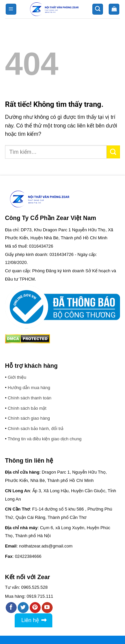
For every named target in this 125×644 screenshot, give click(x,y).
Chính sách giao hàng (29, 418)
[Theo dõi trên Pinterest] (35, 608)
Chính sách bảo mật (27, 408)
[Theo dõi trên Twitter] (23, 608)
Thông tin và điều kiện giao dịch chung (45, 439)
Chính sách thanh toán (29, 398)
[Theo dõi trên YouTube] (47, 608)
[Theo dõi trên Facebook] (11, 608)
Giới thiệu (17, 377)
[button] (11, 9)
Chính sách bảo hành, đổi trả (35, 429)
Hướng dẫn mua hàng (29, 388)
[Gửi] (113, 152)
